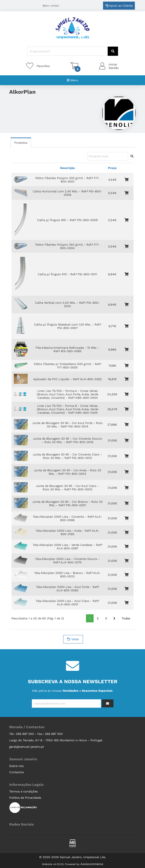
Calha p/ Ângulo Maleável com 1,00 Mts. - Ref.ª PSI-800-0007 (68, 326)
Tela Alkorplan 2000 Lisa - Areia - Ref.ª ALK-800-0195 (68, 532)
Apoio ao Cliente (119, 6)
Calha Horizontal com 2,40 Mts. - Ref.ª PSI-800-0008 (67, 193)
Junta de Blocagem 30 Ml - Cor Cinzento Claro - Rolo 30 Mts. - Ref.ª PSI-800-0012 (67, 456)
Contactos (17, 772)
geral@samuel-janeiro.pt (27, 747)
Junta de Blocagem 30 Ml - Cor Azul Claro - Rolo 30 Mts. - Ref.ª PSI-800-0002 (67, 488)
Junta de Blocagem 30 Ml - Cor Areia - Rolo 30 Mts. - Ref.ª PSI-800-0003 (68, 472)
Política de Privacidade (25, 798)
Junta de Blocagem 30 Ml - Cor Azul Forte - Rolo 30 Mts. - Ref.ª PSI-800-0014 (67, 425)
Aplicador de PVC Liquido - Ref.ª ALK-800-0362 (68, 379)
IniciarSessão (114, 66)
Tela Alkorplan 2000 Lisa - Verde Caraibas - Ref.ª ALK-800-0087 (68, 547)
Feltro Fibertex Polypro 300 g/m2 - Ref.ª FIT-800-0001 (68, 180)
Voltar (73, 639)
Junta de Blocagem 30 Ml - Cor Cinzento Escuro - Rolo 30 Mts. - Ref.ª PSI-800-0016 (68, 440)
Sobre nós (16, 766)
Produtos (21, 143)
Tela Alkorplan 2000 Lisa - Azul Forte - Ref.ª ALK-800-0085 (68, 589)
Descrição (68, 168)
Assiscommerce (92, 864)
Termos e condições (24, 791)
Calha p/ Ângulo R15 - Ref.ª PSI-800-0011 (67, 274)
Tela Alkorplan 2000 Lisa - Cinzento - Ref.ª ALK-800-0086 (67, 518)
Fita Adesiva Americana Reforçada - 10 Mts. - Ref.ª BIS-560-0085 (68, 349)
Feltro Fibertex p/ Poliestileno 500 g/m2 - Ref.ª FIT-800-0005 (68, 366)
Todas (126, 618)
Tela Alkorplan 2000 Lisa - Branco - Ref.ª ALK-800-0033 (67, 575)
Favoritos (43, 66)
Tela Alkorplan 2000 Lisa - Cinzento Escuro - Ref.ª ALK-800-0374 (67, 561)
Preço (112, 168)
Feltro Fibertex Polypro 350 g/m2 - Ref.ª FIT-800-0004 (68, 246)
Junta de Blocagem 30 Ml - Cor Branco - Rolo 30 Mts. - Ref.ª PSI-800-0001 (67, 503)
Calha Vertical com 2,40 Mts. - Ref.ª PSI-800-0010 (67, 304)
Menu (72, 80)
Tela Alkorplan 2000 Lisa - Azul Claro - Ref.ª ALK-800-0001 (67, 603)
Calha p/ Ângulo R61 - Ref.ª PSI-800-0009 (67, 220)
